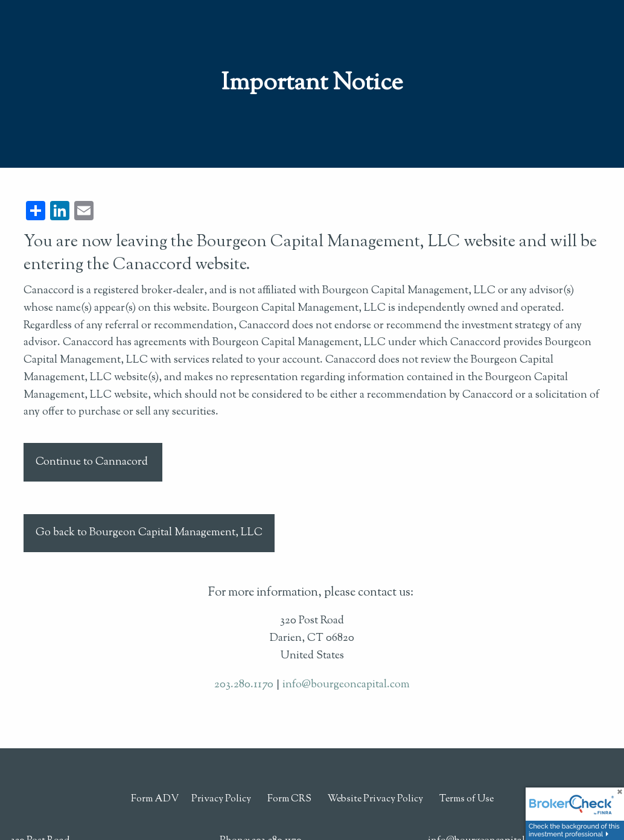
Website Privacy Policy (375, 799)
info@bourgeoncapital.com (346, 685)
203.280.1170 (244, 685)
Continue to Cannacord (93, 462)
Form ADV (155, 799)
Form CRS (289, 799)
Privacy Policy (221, 799)
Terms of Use (466, 799)
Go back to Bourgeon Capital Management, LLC (149, 533)
